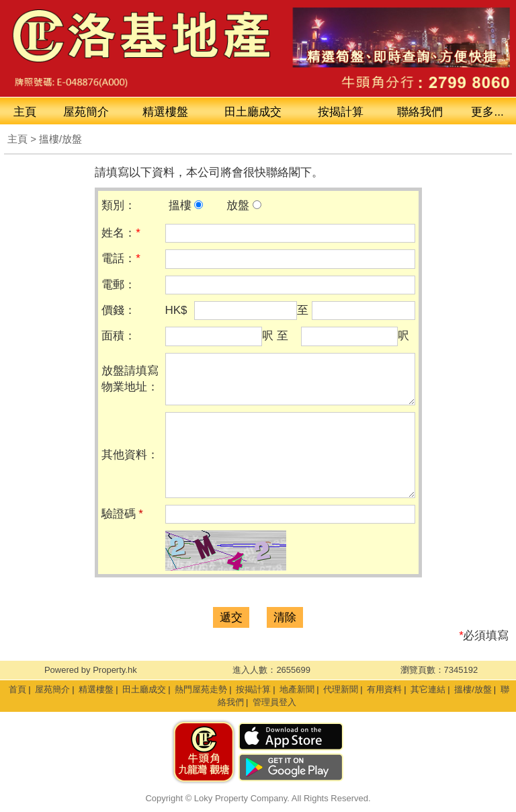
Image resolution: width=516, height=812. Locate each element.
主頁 (25, 112)
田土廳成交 (144, 689)
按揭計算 (341, 112)
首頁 (17, 689)
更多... (487, 112)
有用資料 (384, 689)
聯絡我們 (420, 112)
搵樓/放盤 (473, 689)
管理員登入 (274, 702)
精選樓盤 (165, 112)
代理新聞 (341, 689)
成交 (253, 112)
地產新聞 (297, 689)
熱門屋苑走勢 (201, 689)
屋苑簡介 (86, 112)
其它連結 (428, 689)
